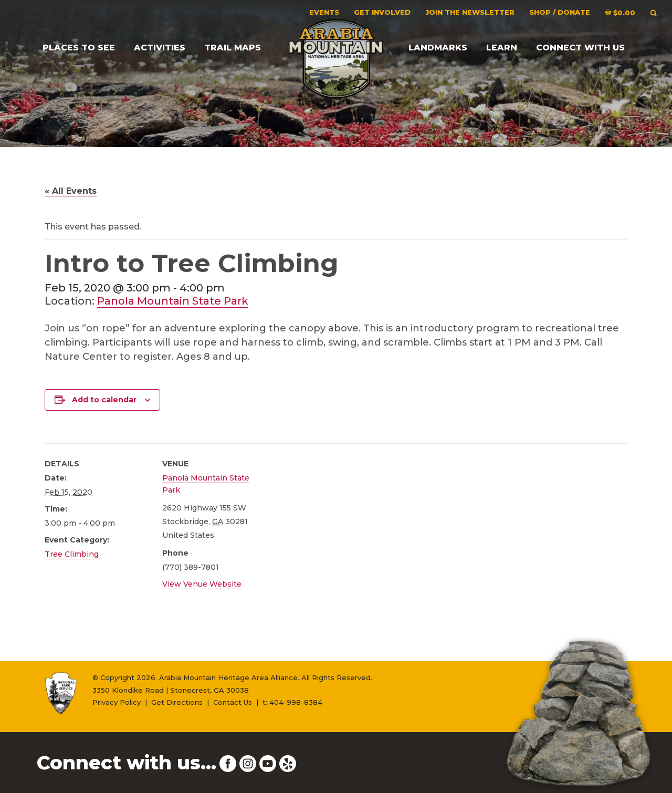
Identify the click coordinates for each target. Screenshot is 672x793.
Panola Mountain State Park (173, 301)
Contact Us (233, 702)
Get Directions (177, 702)
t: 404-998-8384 (292, 702)
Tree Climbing (72, 554)
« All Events (71, 191)
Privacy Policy (117, 702)
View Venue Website (202, 584)
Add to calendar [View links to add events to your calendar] (104, 400)
